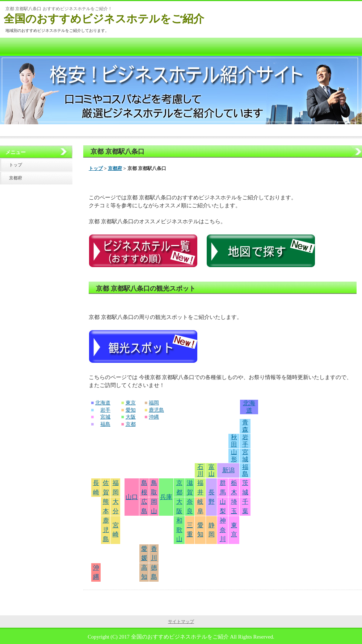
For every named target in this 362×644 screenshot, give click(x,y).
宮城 (105, 417)
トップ (96, 168)
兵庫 (166, 497)
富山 (212, 471)
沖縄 (154, 417)
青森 (245, 426)
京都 (131, 424)
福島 (105, 424)
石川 (200, 471)
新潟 (228, 470)
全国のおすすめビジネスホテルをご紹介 (104, 19)
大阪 (131, 417)
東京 (131, 403)
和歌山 (179, 530)
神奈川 (223, 530)
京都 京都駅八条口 (117, 151)
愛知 (131, 410)
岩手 (105, 410)
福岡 (154, 403)
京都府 (115, 168)
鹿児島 (156, 410)
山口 (132, 497)
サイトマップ (181, 622)
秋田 (234, 441)
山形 (234, 456)
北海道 (103, 403)
